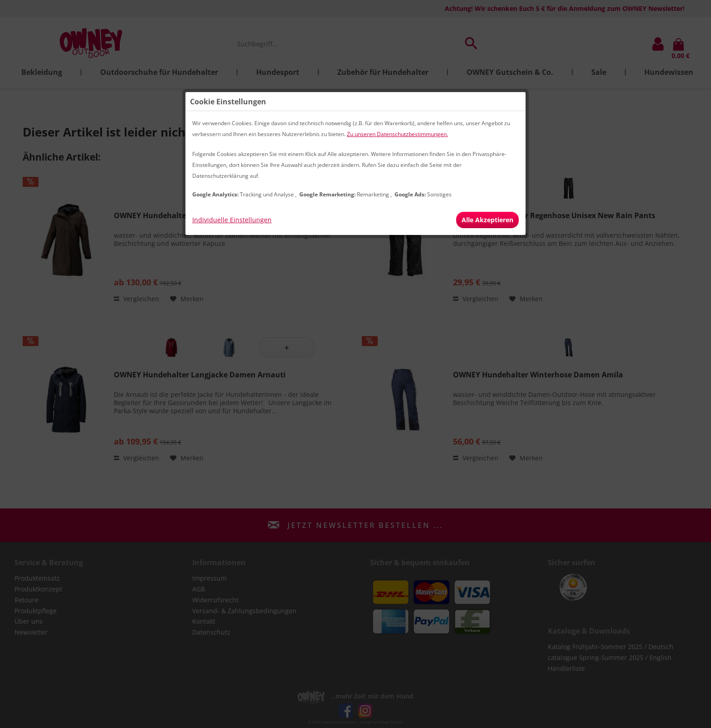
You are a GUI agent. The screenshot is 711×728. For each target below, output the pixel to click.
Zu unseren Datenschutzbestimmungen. (397, 134)
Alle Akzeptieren (487, 220)
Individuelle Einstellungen (232, 220)
